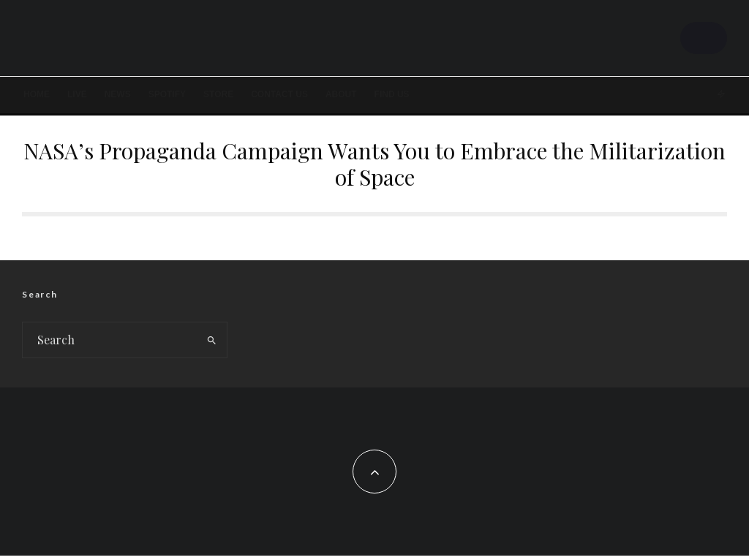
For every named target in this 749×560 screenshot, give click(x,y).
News (118, 94)
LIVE (77, 94)
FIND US (392, 94)
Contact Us (279, 94)
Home (37, 94)
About (341, 94)
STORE (218, 94)
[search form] (110, 344)
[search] (212, 344)
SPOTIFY (167, 94)
